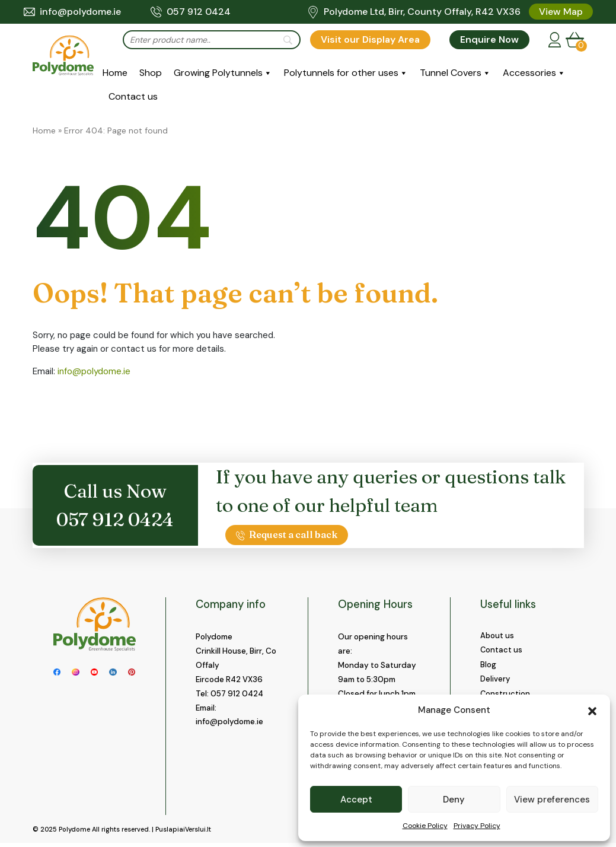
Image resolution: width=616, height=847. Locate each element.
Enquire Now (489, 39)
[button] (592, 710)
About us (497, 636)
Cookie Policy (425, 826)
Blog (488, 665)
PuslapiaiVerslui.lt (183, 833)
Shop (151, 73)
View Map (561, 12)
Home (115, 73)
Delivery (495, 680)
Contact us (133, 96)
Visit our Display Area (370, 39)
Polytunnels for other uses (341, 73)
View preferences (552, 800)
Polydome (74, 833)
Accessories (529, 73)
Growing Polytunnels (218, 73)
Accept (356, 800)
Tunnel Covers (451, 73)
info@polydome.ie (72, 12)
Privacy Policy (477, 826)
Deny (454, 800)
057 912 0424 (191, 12)
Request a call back (287, 534)
